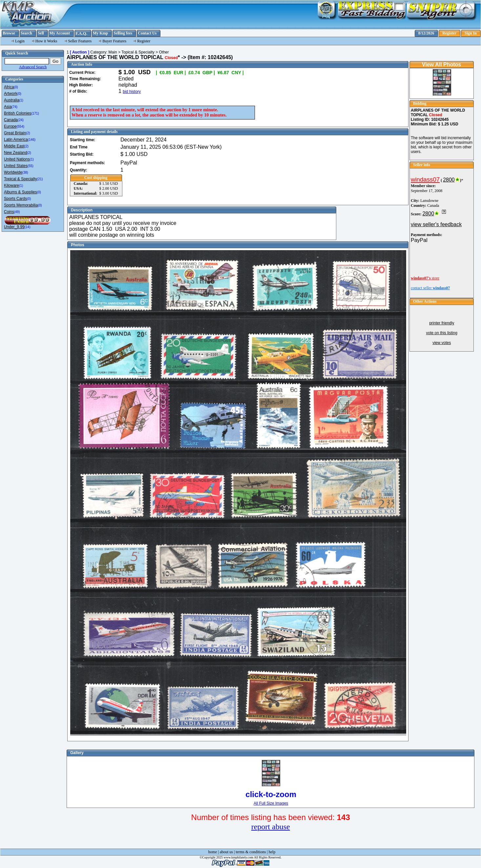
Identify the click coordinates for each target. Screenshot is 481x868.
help (272, 852)
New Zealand (16, 153)
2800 (449, 180)
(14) (28, 227)
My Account (60, 33)
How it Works (46, 41)
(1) (21, 100)
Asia (8, 107)
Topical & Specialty (21, 179)
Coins (9, 212)
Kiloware (11, 185)
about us (226, 852)
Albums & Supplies (21, 192)
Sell (41, 33)
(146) (32, 140)
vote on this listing (441, 333)
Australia (12, 100)
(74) (14, 107)
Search (26, 33)
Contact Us (147, 33)
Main (113, 52)
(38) (25, 173)
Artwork (11, 94)
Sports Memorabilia (21, 205)
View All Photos (441, 65)
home (213, 852)
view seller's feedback (436, 224)
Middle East (14, 146)
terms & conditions (251, 852)
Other (164, 52)
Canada (11, 120)
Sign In (471, 33)
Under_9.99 (14, 227)
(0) (16, 87)
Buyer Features (114, 41)
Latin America (16, 140)
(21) (40, 179)
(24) (21, 120)
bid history (132, 92)
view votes (442, 343)
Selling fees (123, 33)
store (425, 278)
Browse (9, 33)
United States (16, 166)
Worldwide (13, 172)
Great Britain (15, 133)
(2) (28, 133)
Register (449, 33)
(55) (31, 166)
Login (20, 41)
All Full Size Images (271, 803)
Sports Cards (15, 199)
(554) (21, 127)
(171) (35, 113)
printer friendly (442, 323)
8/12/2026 (426, 33)
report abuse (271, 827)
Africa (9, 87)
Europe (10, 126)
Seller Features (80, 41)
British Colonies (18, 113)
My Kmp (100, 33)
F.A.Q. (81, 33)
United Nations (17, 159)
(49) (17, 212)
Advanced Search (33, 67)
